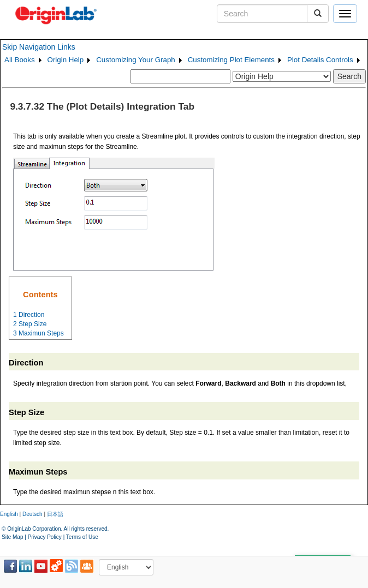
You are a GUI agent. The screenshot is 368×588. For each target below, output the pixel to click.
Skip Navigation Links (39, 47)
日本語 (55, 514)
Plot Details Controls (320, 60)
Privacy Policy (45, 537)
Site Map (12, 537)
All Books (20, 60)
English (9, 514)
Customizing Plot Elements (231, 60)
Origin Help (66, 60)
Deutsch (32, 514)
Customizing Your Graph (135, 60)
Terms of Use (82, 537)
